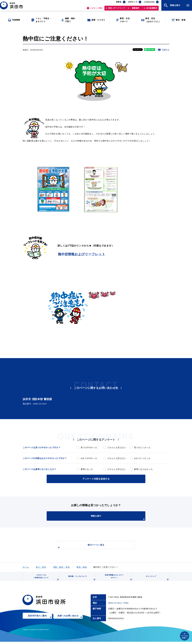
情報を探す (103, 517)
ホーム (26, 567)
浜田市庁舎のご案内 (40, 620)
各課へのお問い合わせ (70, 620)
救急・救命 (82, 567)
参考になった (87, 469)
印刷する (166, 50)
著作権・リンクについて (81, 580)
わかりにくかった (142, 458)
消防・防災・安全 (61, 567)
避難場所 (136, 9)
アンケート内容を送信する (96, 479)
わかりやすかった (89, 458)
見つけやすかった (89, 447)
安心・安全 (41, 567)
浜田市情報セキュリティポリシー (118, 579)
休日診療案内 (152, 9)
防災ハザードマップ (117, 9)
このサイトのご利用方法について (45, 579)
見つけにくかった (142, 447)
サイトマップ (157, 580)
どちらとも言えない (117, 447)
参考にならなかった (143, 469)
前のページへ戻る (93, 546)
